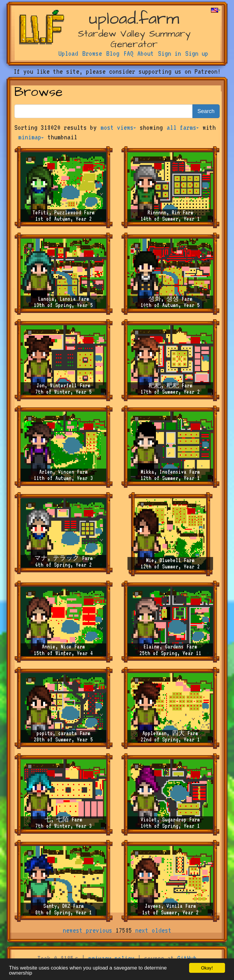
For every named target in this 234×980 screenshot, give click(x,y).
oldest (162, 930)
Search (206, 111)
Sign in (170, 53)
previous (99, 930)
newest (73, 930)
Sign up (197, 53)
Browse (92, 53)
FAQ (129, 53)
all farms (183, 127)
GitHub (187, 958)
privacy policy (111, 958)
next (142, 930)
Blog (113, 53)
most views (118, 127)
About (146, 53)
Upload (68, 53)
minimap (31, 137)
